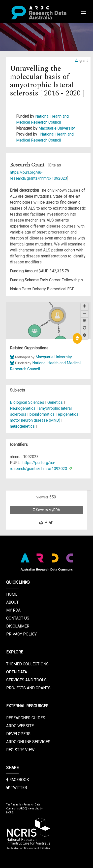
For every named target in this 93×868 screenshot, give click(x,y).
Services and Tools (26, 680)
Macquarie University (57, 128)
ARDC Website (20, 726)
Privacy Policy (21, 634)
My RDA (13, 610)
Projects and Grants (28, 688)
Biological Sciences (28, 402)
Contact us (18, 618)
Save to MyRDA (46, 510)
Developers (18, 734)
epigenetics (68, 414)
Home (12, 594)
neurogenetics (22, 426)
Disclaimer (18, 626)
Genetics (56, 402)
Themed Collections (27, 664)
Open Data (17, 672)
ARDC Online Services (28, 742)
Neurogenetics (23, 408)
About (12, 602)
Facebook (18, 780)
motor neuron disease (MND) (35, 420)
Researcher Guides (26, 718)
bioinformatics (42, 414)
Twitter (17, 788)
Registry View (20, 750)
